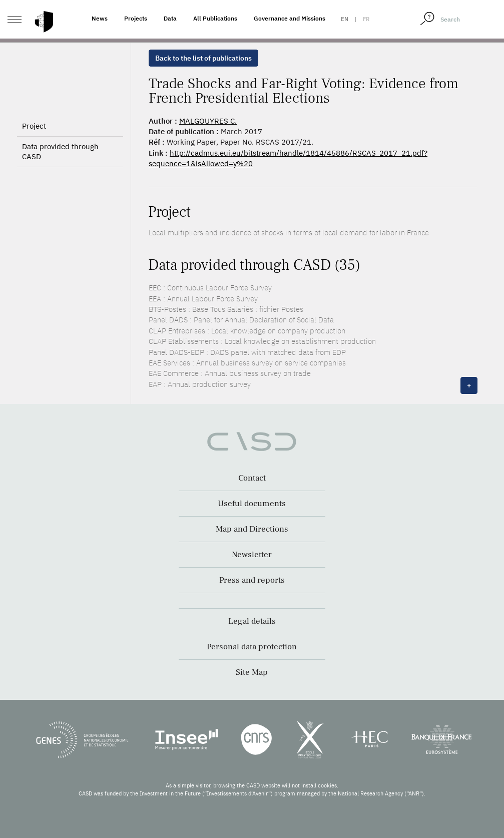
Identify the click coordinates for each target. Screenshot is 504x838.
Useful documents (252, 504)
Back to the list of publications (203, 58)
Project (34, 126)
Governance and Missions (290, 18)
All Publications (215, 18)
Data (170, 18)
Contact (252, 478)
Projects (136, 18)
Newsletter (252, 555)
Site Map (252, 672)
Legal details (252, 621)
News (100, 18)
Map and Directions (252, 529)
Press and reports (252, 580)
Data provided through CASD (60, 151)
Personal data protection (252, 647)
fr (366, 19)
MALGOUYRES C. (208, 121)
